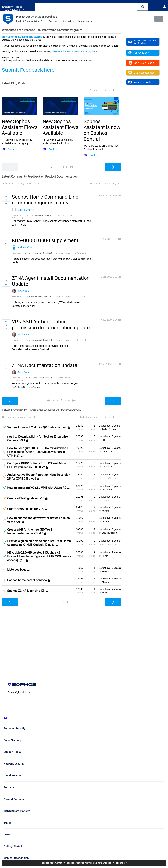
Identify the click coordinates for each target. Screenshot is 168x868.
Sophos (12, 149)
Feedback (54, 22)
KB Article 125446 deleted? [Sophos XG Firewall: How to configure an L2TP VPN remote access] (39, 556)
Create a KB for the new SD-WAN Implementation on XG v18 (29, 531)
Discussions (68, 22)
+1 (24, 560)
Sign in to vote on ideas (6, 197)
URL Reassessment (142, 73)
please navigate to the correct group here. (74, 51)
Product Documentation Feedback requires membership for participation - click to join (84, 863)
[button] (143, 7)
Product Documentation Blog (31, 22)
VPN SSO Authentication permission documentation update (51, 324)
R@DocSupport (109, 429)
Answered (5, 427)
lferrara (105, 500)
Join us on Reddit (141, 63)
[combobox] (86, 7)
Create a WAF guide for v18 (25, 509)
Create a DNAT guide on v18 (26, 498)
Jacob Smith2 (26, 210)
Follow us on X (139, 53)
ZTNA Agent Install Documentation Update (51, 281)
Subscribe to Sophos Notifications (142, 42)
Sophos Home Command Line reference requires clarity (45, 200)
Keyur (105, 556)
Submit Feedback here (28, 70)
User (164, 6)
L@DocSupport (109, 533)
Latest (110, 426)
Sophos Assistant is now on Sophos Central (102, 130)
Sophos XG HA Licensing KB (26, 591)
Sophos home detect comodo (27, 580)
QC (103, 440)
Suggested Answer (5, 476)
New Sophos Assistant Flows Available (20, 127)
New (158, 19)
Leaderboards (85, 22)
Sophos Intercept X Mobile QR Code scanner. (37, 427)
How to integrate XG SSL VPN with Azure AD (37, 488)
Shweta (106, 572)
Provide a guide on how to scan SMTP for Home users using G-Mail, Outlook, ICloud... (39, 543)
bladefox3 (107, 451)
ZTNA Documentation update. (45, 365)
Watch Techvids (140, 82)
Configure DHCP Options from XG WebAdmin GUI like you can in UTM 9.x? (37, 465)
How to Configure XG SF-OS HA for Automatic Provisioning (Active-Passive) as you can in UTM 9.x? (38, 452)
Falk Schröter (25, 247)
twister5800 (108, 490)
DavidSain (23, 291)
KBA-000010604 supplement (45, 240)
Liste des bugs (17, 570)
